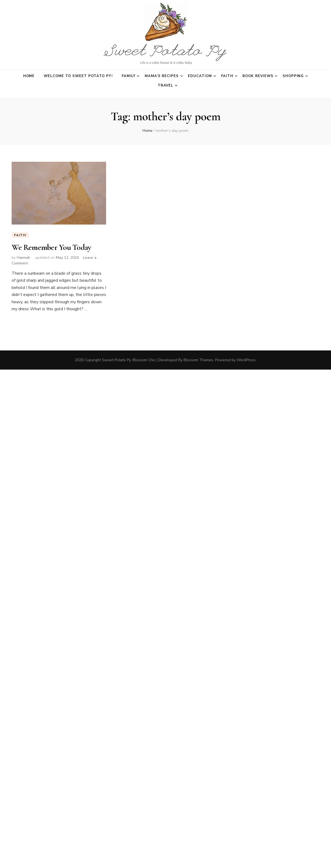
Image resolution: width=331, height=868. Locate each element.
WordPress (246, 360)
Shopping (293, 76)
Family (129, 76)
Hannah (23, 257)
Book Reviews (258, 76)
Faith (227, 76)
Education (200, 76)
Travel (166, 85)
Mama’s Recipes (162, 76)
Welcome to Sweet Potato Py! (78, 76)
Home (29, 76)
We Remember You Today (51, 247)
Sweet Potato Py (116, 360)
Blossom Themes (198, 360)
